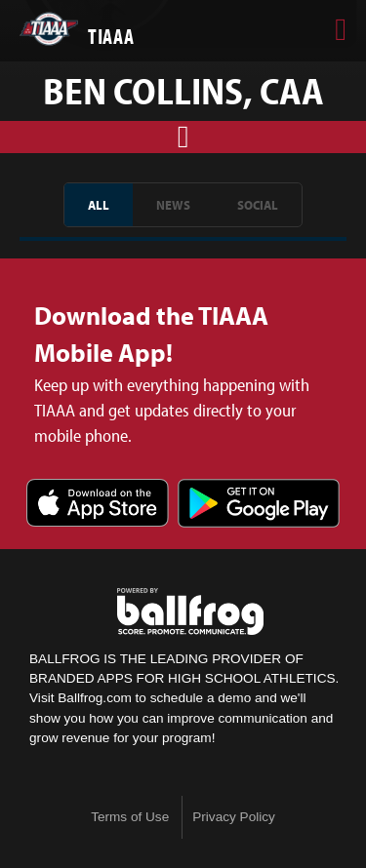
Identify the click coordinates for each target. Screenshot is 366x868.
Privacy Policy (234, 817)
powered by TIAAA (190, 612)
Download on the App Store (98, 505)
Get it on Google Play (259, 505)
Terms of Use (130, 817)
